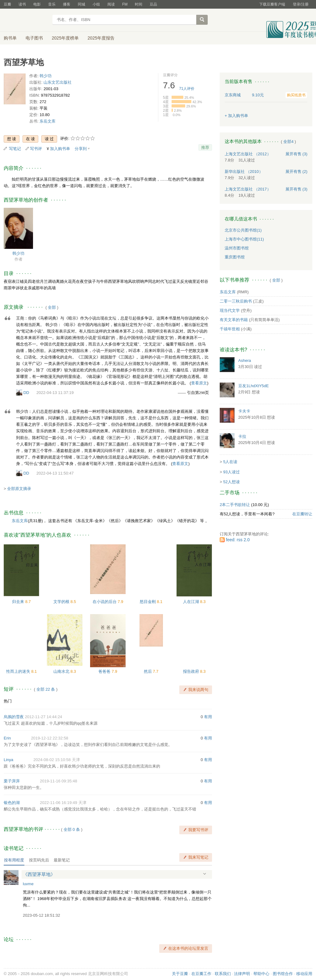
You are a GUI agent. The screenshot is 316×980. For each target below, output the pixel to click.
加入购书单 (60, 149)
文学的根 (62, 602)
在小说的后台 (105, 602)
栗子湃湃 (12, 781)
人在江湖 (192, 602)
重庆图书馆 (235, 257)
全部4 (288, 142)
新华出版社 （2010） (244, 172)
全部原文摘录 (19, 489)
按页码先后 (39, 860)
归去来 (19, 602)
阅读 (111, 4)
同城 (81, 4)
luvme (28, 884)
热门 (8, 701)
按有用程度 (14, 860)
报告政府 (192, 671)
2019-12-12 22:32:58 (50, 738)
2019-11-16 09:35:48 (58, 781)
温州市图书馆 (237, 248)
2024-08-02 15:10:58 (52, 760)
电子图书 (34, 38)
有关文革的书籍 (234, 320)
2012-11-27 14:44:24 (44, 717)
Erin (7, 738)
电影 (37, 4)
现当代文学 (230, 310)
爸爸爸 (105, 671)
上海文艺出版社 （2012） (248, 154)
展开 (205, 874)
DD (26, 393)
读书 (22, 4)
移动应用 (304, 974)
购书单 (10, 38)
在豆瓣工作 (201, 974)
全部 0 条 (72, 829)
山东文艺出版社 (58, 82)
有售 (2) (297, 172)
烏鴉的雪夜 (14, 717)
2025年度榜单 (65, 38)
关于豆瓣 (180, 974)
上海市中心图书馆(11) (244, 239)
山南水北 (62, 671)
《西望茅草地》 (39, 874)
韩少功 (46, 76)
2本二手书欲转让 (235, 505)
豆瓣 (7, 4)
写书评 (36, 149)
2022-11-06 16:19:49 (58, 803)
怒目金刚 (148, 602)
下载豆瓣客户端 (272, 4)
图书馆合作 (283, 974)
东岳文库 (48, 121)
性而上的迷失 (19, 671)
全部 (52, 307)
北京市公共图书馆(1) (243, 230)
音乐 (52, 4)
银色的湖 (12, 803)
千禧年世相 (230, 329)
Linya (8, 760)
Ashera (245, 360)
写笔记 (15, 149)
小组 (96, 4)
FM (125, 4)
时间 (139, 4)
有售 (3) (297, 154)
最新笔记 (62, 860)
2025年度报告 (101, 38)
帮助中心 (261, 974)
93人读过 (231, 472)
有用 (208, 717)
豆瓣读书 (26, 20)
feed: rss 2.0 (238, 540)
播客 (67, 4)
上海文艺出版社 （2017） (248, 189)
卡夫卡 (244, 411)
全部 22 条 (46, 689)
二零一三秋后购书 (236, 301)
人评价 (187, 89)
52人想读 (231, 482)
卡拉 (242, 436)
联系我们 (223, 974)
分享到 (81, 149)
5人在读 (230, 462)
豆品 (153, 4)
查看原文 (199, 383)
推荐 (205, 147)
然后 (148, 671)
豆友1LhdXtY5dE (254, 386)
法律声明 (242, 974)
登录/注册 (301, 4)
